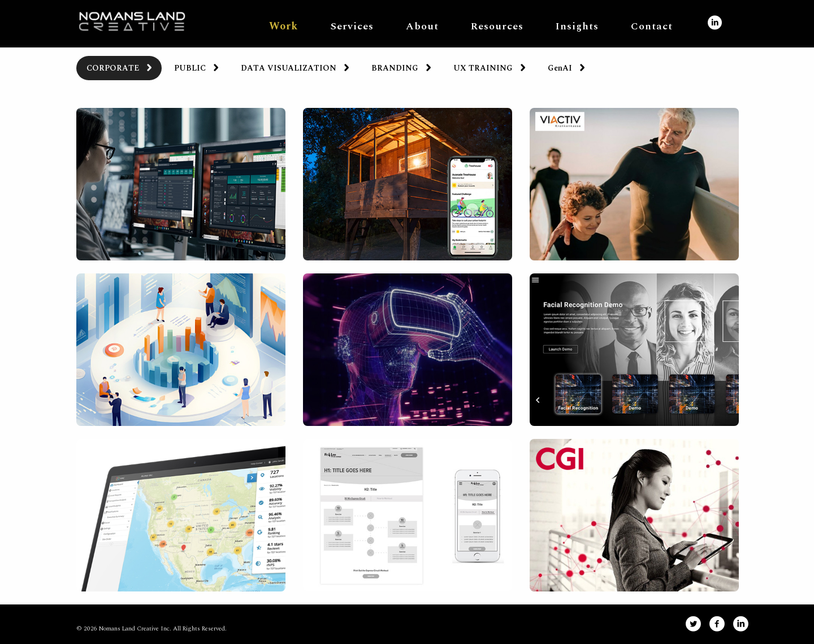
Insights (577, 26)
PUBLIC (190, 68)
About (422, 26)
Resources (497, 26)
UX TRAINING (483, 68)
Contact (652, 26)
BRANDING (395, 68)
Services (352, 26)
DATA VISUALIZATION (289, 68)
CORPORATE (113, 68)
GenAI (560, 68)
